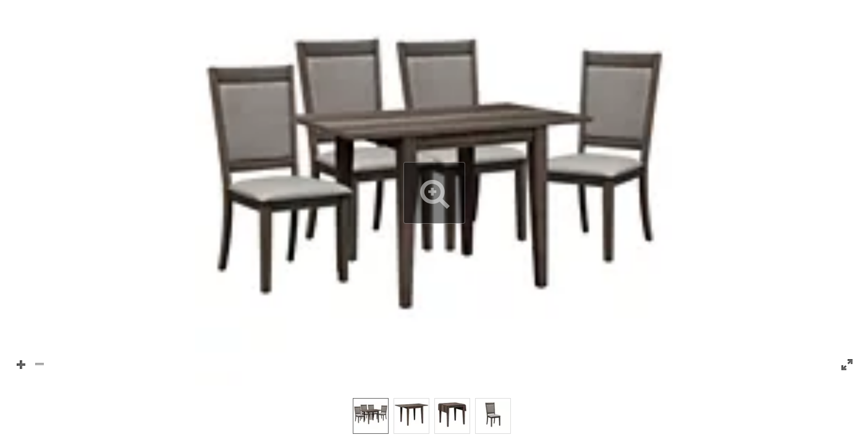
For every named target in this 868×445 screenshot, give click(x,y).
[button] (434, 193)
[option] (371, 416)
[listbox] (434, 415)
